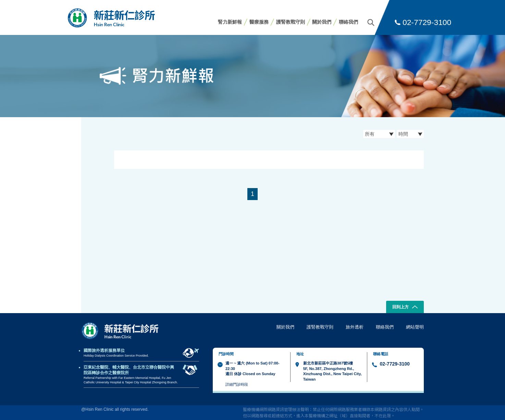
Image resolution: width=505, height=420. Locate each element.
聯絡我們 (348, 22)
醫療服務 (259, 22)
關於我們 (322, 22)
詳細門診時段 (237, 384)
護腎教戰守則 (291, 22)
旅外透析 (355, 327)
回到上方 (405, 308)
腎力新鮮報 (230, 22)
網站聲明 (415, 327)
